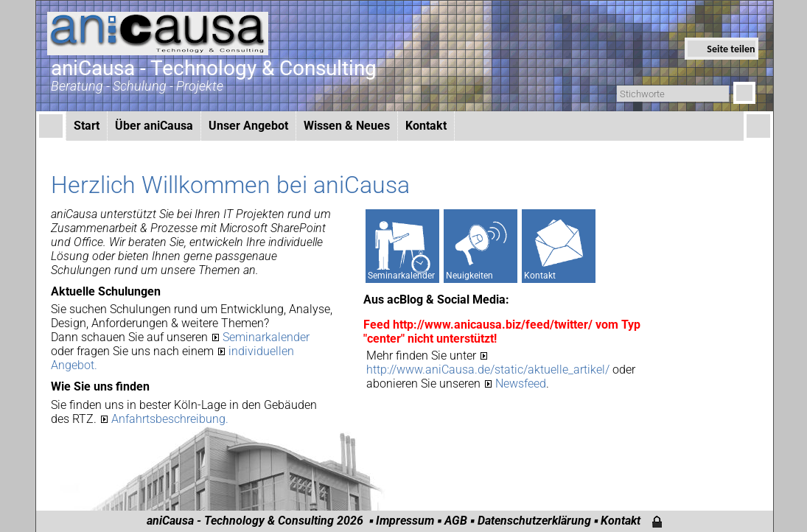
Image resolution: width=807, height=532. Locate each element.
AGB (456, 521)
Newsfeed (521, 384)
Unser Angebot (248, 126)
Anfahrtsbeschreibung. (170, 419)
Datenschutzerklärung (534, 521)
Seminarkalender (266, 337)
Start (87, 126)
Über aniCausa (154, 126)
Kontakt (426, 126)
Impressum (405, 521)
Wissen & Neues (347, 126)
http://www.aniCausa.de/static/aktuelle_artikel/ (489, 370)
